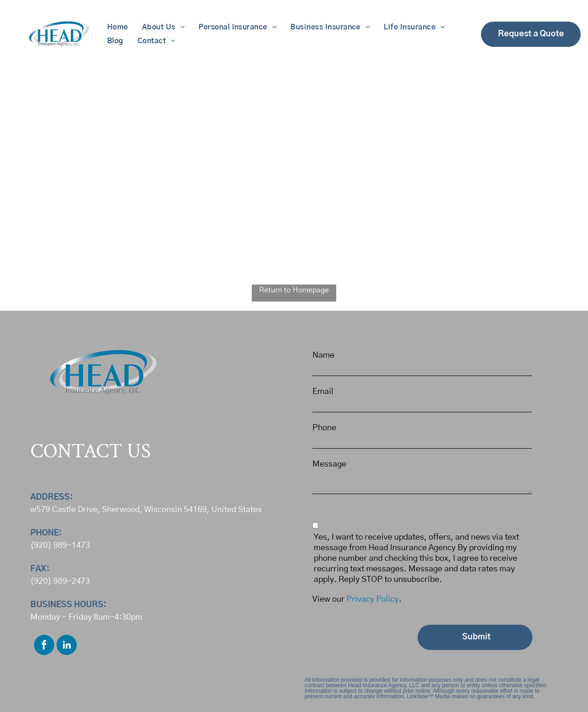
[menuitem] (118, 27)
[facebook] (44, 646)
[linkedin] (67, 646)
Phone (324, 428)
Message (329, 464)
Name (323, 355)
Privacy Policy (373, 599)
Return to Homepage (294, 290)
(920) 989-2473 (60, 581)
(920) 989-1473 (60, 546)
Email (323, 392)
